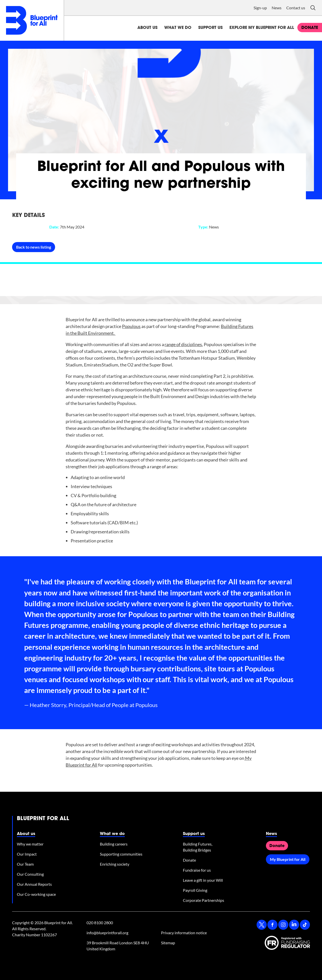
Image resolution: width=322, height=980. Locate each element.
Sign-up (260, 8)
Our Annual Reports (34, 884)
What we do (178, 28)
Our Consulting (30, 874)
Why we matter (30, 844)
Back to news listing (34, 247)
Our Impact (27, 854)
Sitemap (168, 943)
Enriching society (115, 864)
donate (310, 28)
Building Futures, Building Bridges (198, 847)
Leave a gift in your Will (203, 880)
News (277, 8)
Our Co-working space (36, 894)
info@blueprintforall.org (107, 933)
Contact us (296, 8)
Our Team (25, 864)
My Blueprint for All (288, 859)
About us (147, 28)
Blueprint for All (43, 819)
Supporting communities (121, 854)
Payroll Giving (195, 890)
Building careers (114, 844)
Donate (189, 860)
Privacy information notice (184, 933)
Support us (210, 28)
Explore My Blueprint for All (262, 28)
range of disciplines (183, 344)
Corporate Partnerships (204, 900)
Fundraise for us (197, 870)
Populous (131, 326)
